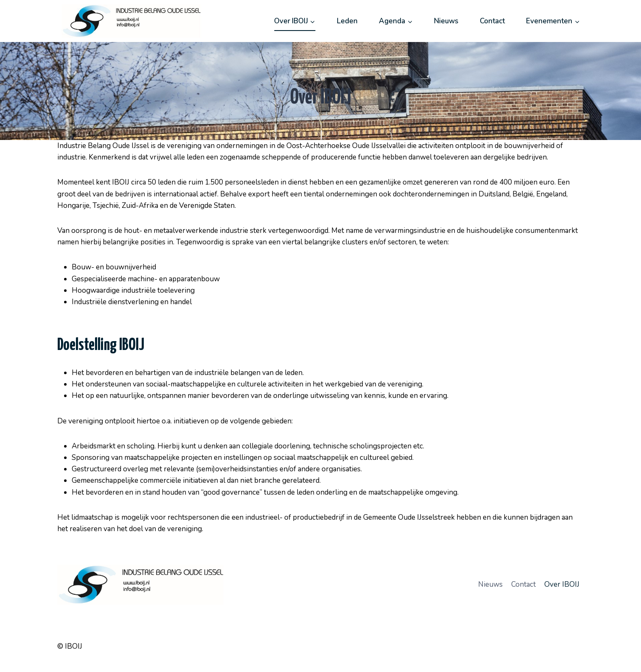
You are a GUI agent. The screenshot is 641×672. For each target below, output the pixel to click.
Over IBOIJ (562, 584)
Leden (347, 21)
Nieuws (446, 21)
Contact (492, 21)
